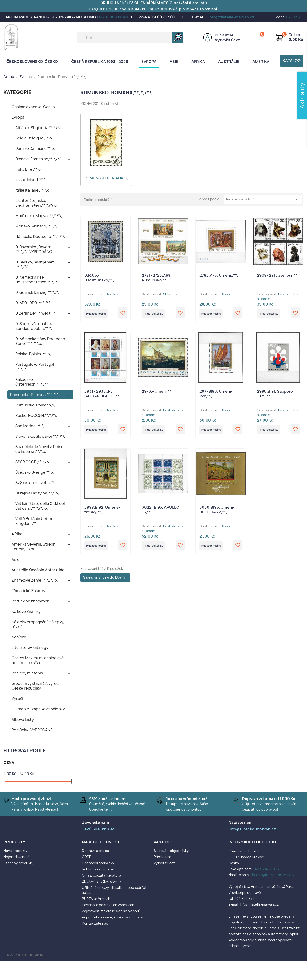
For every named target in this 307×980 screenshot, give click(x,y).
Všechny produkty (105, 583)
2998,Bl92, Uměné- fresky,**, (102, 513)
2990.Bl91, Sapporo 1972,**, (275, 396)
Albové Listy (23, 719)
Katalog (292, 61)
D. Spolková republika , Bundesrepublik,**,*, (35, 326)
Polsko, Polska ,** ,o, (33, 354)
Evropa (149, 62)
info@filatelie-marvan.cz (231, 17)
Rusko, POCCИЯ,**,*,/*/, (36, 415)
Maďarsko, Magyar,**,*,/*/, (39, 216)
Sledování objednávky (171, 851)
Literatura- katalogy (30, 647)
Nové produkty (15, 851)
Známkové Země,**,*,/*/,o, (35, 580)
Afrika (198, 62)
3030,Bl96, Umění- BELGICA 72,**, (217, 513)
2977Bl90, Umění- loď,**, (216, 396)
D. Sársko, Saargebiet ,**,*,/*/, (35, 264)
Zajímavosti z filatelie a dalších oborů (111, 911)
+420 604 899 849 (113, 17)
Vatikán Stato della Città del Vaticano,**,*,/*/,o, (40, 506)
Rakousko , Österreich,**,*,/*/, (32, 382)
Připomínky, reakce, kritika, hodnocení (112, 917)
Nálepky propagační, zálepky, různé (38, 624)
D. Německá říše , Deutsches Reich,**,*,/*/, (37, 280)
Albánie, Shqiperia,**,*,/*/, (38, 128)
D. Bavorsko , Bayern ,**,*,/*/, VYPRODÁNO (34, 249)
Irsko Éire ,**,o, (28, 169)
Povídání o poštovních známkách (108, 905)
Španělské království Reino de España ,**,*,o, (39, 449)
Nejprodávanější (17, 857)
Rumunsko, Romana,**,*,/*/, (35, 395)
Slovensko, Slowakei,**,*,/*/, (40, 436)
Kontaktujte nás (95, 923)
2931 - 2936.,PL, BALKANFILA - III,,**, (103, 396)
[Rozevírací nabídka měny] (294, 17)
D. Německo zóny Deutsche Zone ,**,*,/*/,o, (40, 341)
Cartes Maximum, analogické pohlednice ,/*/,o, (38, 660)
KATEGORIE (17, 92)
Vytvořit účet (227, 40)
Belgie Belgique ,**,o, (34, 138)
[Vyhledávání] (130, 37)
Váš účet (163, 842)
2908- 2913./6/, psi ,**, (278, 275)
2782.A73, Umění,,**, (219, 275)
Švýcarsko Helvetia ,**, (35, 483)
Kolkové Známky (26, 611)
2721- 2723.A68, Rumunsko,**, (157, 278)
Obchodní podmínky (98, 863)
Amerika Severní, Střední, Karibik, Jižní (35, 547)
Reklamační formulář (98, 869)
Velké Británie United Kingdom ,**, (34, 521)
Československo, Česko (32, 62)
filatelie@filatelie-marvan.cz (272, 875)
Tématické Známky (28, 591)
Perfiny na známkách (30, 601)
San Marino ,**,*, (30, 426)
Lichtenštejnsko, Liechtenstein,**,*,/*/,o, (37, 203)
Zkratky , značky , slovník (102, 881)
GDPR (87, 857)
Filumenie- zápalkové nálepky (38, 709)
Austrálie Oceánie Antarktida (38, 570)
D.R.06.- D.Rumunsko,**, (99, 278)
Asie (174, 62)
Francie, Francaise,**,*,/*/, (38, 159)
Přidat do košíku (101, 315)
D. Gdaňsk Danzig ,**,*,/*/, (38, 292)
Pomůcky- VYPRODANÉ (32, 730)
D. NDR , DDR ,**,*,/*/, (33, 303)
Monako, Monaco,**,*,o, (36, 226)
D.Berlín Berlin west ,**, (36, 313)
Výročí (17, 699)
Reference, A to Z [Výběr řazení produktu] (263, 199)
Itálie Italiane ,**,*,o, (33, 190)
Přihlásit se (224, 35)
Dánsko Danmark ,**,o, (35, 148)
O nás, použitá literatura (102, 875)
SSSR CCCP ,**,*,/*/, (33, 462)
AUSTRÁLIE (229, 62)
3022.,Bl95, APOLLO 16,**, (161, 513)
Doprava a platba (95, 851)
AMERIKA (261, 62)
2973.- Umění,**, (157, 393)
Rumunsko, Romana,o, (35, 405)
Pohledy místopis (27, 673)
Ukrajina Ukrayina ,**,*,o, (37, 493)
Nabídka (19, 637)
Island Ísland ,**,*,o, (32, 180)
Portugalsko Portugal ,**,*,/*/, (35, 367)
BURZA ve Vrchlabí (97, 899)
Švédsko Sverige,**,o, (35, 472)
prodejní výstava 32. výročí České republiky (36, 686)
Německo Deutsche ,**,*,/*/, (40, 236)
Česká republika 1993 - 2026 (100, 62)
